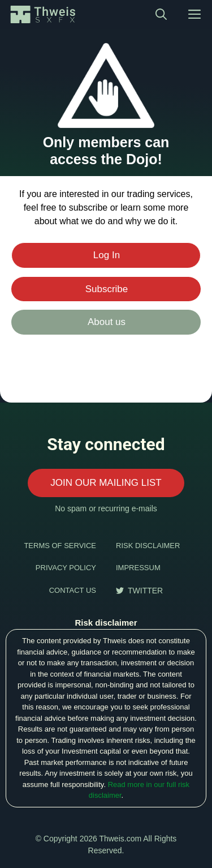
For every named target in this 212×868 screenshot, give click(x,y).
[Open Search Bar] (161, 14)
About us (107, 322)
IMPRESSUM (138, 568)
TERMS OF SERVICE (60, 546)
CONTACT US (73, 590)
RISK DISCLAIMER (148, 546)
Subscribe (107, 289)
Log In (107, 255)
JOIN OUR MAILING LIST (106, 483)
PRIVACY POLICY (66, 568)
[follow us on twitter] (139, 591)
